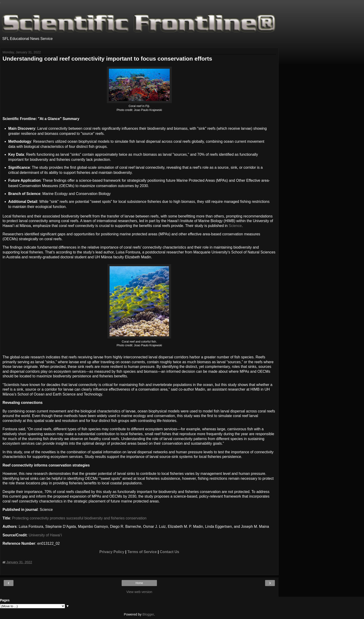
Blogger (148, 614)
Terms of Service (142, 552)
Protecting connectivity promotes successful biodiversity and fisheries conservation (79, 518)
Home (139, 583)
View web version (139, 592)
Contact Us (169, 552)
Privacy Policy (112, 552)
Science (235, 226)
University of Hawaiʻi (45, 535)
